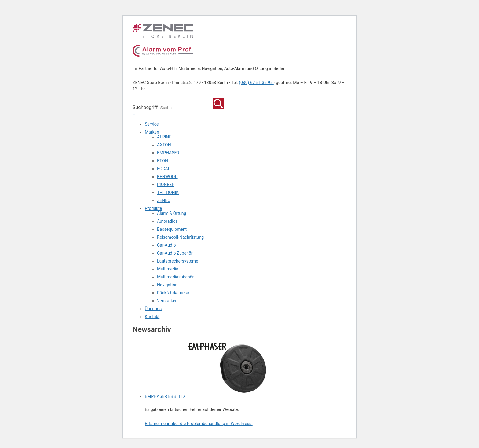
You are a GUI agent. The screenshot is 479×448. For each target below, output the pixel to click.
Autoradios (167, 221)
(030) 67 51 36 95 (256, 83)
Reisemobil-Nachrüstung (180, 237)
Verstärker (167, 301)
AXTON (164, 145)
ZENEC (164, 200)
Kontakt (152, 317)
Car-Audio (166, 245)
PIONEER (166, 185)
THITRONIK (168, 193)
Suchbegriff (145, 107)
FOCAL (164, 169)
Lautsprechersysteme (178, 261)
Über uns (153, 309)
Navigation (167, 285)
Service (152, 124)
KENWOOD (167, 177)
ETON (163, 161)
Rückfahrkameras (174, 293)
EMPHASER (168, 153)
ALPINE (164, 137)
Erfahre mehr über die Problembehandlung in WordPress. (199, 424)
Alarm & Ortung (172, 213)
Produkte (153, 208)
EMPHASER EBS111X (165, 396)
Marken (152, 132)
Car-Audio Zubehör (175, 253)
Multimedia (168, 269)
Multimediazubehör (175, 277)
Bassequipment (172, 229)
